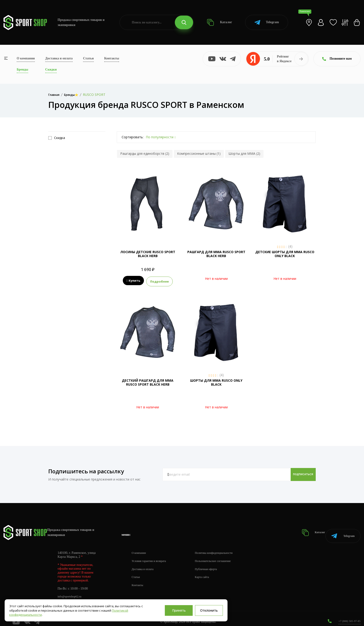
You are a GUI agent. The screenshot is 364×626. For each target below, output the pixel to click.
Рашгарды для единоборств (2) (145, 153)
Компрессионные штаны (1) (199, 153)
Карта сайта (209, 570)
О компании (26, 58)
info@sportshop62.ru (71, 590)
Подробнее (159, 281)
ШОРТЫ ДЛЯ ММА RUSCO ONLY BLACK (216, 381)
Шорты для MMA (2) (244, 153)
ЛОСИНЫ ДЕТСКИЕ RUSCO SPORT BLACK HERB (148, 254)
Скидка (57, 138)
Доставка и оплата (59, 58)
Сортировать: (133, 137)
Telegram (267, 22)
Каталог (219, 22)
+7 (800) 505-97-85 (348, 614)
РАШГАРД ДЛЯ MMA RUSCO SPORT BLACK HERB (216, 254)
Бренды (22, 69)
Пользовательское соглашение (222, 554)
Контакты (112, 58)
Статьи (88, 58)
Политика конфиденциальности (223, 546)
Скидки (51, 69)
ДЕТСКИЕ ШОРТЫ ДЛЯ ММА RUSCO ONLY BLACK (285, 254)
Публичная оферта (214, 562)
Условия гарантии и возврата (152, 554)
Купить (133, 281)
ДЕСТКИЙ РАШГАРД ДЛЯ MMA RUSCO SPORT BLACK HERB (148, 381)
